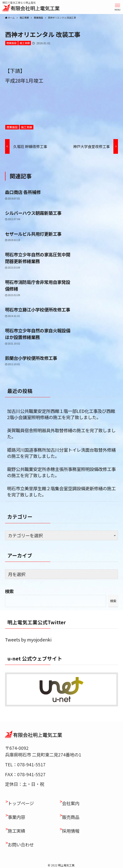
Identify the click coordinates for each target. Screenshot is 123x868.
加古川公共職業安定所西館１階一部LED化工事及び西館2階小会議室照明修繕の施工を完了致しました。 (61, 414)
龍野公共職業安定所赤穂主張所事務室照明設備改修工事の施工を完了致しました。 (61, 472)
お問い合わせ (21, 845)
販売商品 (71, 817)
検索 (9, 591)
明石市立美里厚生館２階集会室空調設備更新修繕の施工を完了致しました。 (61, 491)
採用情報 (71, 831)
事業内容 (16, 817)
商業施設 (11, 43)
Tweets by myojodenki (28, 640)
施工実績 (25, 43)
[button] (118, 7)
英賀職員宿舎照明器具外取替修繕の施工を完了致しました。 (61, 433)
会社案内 (71, 803)
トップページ (21, 803)
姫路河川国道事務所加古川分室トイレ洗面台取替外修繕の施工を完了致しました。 (61, 453)
